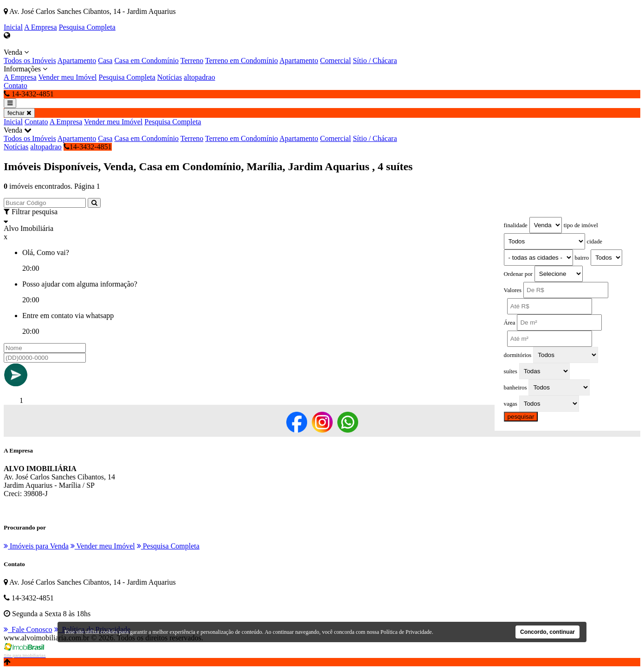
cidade (595, 242)
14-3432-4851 (88, 147)
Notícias (170, 77)
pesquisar (521, 417)
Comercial (336, 61)
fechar (19, 113)
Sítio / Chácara (375, 61)
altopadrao (200, 77)
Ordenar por (518, 274)
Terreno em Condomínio (241, 61)
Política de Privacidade (406, 632)
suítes (511, 371)
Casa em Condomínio (146, 61)
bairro (582, 258)
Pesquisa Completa (87, 27)
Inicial (13, 27)
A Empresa (41, 27)
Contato (16, 86)
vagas (511, 404)
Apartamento (77, 61)
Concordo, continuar (547, 632)
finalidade (516, 225)
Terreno (192, 61)
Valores (513, 290)
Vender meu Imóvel (67, 77)
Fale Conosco (28, 629)
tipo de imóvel (581, 225)
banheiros (515, 388)
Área (510, 323)
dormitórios (518, 355)
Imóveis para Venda (36, 546)
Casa (105, 61)
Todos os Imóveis (30, 61)
